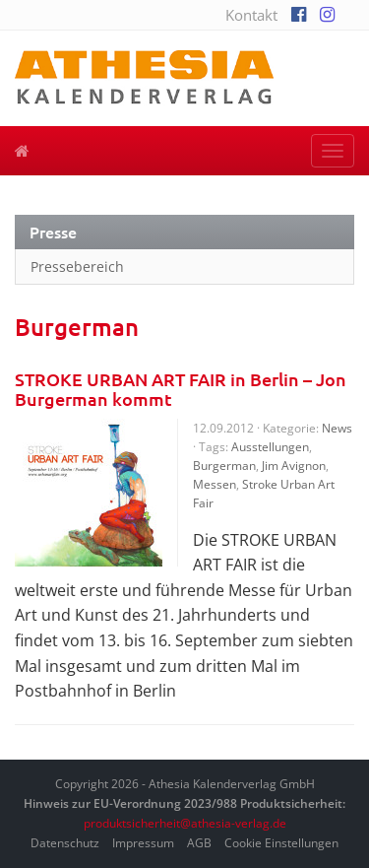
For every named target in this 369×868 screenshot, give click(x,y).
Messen (215, 484)
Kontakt (251, 15)
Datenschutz (65, 843)
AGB (199, 843)
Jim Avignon (294, 466)
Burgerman (224, 466)
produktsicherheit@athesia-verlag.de (185, 823)
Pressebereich (77, 267)
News (337, 428)
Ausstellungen (270, 447)
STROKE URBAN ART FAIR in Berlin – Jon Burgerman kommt (181, 389)
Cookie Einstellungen (281, 843)
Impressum (143, 843)
